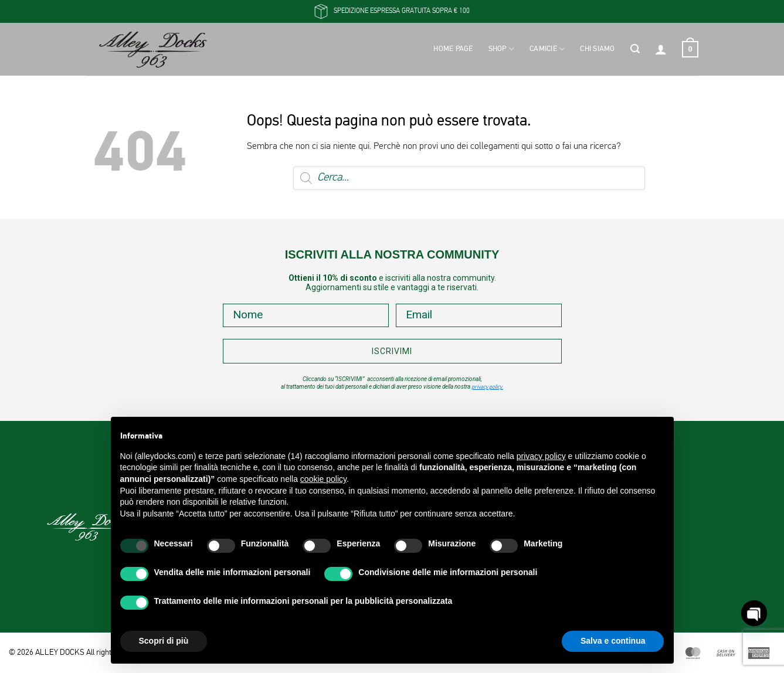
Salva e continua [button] (613, 641)
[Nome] (306, 315)
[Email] (479, 315)
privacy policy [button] (541, 456)
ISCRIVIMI (392, 351)
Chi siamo (597, 49)
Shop (501, 49)
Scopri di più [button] (164, 641)
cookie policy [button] (323, 479)
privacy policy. (487, 387)
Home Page (453, 49)
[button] (635, 49)
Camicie (547, 49)
